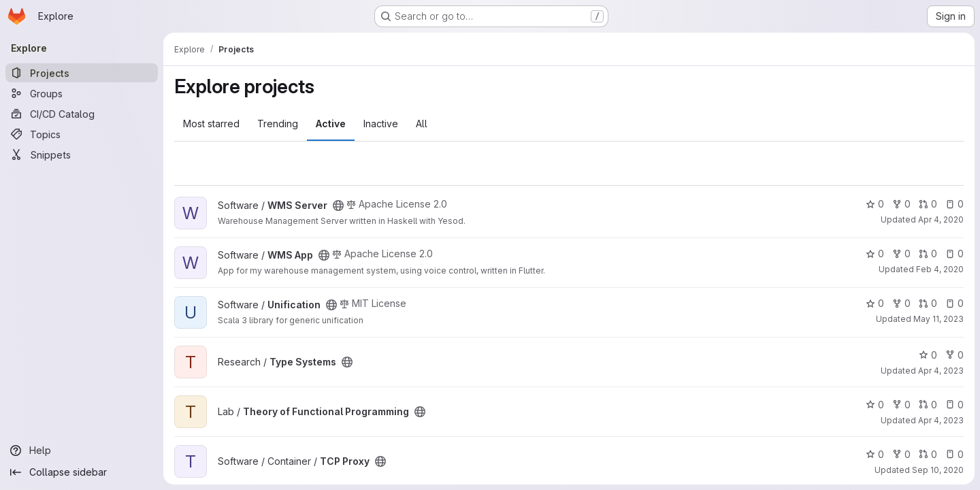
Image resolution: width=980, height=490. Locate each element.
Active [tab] (331, 124)
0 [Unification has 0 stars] (875, 303)
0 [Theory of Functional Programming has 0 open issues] (954, 405)
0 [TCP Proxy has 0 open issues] (954, 454)
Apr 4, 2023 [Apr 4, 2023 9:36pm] (941, 371)
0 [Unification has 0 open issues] (954, 303)
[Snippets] (82, 154)
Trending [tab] (278, 124)
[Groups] (82, 93)
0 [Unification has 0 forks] (901, 303)
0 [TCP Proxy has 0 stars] (875, 454)
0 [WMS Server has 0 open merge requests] (928, 204)
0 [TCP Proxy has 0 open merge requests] (928, 454)
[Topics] (82, 134)
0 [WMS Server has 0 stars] (875, 204)
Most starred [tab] (211, 124)
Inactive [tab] (381, 124)
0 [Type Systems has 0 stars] (928, 355)
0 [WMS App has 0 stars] (875, 254)
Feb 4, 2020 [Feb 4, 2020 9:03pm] (940, 269)
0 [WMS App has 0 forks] (901, 254)
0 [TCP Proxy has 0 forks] (901, 454)
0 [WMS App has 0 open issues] (954, 254)
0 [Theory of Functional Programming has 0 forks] (901, 405)
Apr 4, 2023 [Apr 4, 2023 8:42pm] (941, 420)
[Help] (82, 451)
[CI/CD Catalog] (82, 114)
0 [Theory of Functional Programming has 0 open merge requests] (928, 405)
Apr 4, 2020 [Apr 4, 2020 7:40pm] (941, 219)
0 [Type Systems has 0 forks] (954, 355)
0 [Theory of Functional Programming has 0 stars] (875, 405)
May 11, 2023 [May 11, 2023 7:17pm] (938, 319)
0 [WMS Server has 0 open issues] (954, 204)
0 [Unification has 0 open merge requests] (928, 303)
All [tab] (422, 124)
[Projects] (82, 73)
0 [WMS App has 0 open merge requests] (928, 254)
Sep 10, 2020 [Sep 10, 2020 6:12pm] (938, 470)
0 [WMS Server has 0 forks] (901, 204)
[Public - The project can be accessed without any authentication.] (338, 206)
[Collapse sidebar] (82, 472)
